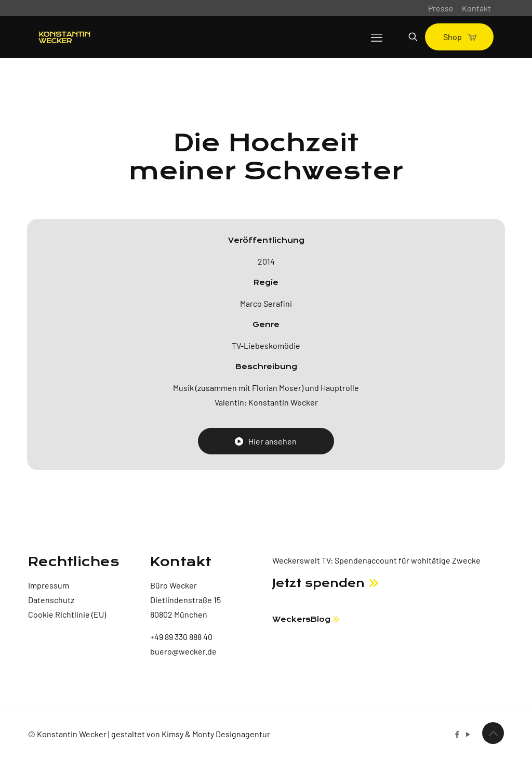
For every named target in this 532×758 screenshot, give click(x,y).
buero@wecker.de (183, 651)
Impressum (49, 585)
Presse (441, 8)
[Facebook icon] (457, 734)
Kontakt (476, 8)
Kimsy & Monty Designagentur (216, 734)
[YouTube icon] (468, 734)
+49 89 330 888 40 (181, 637)
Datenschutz (51, 600)
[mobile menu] (377, 37)
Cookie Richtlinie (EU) (67, 614)
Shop (459, 37)
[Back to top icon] (493, 733)
